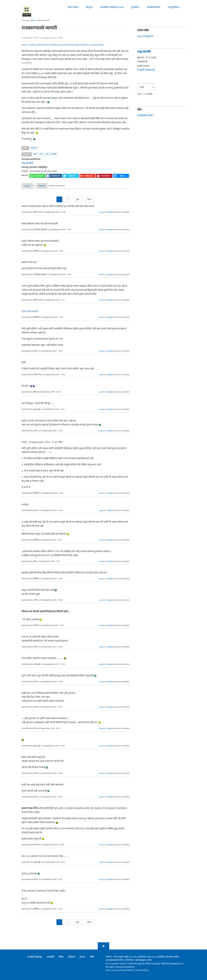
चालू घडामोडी (27, 163)
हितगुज (89, 7)
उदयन (41, 154)
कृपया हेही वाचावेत (30, 311)
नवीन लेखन (73, 7)
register (47, 186)
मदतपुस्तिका (173, 7)
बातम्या (82, 957)
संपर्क (149, 960)
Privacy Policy (127, 970)
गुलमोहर (135, 7)
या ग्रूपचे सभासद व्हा (146, 70)
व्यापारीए (54, 154)
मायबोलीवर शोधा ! (145, 116)
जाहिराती (71, 957)
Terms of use (112, 970)
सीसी (92, 957)
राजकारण (34, 148)
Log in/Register (146, 36)
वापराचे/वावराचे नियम (115, 960)
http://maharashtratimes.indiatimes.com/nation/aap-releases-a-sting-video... (64, 45)
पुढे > (78, 200)
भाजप (35, 154)
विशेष (61, 957)
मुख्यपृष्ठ (33, 21)
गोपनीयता (130, 960)
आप (47, 154)
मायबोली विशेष (153, 7)
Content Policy (142, 970)
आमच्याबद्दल (141, 960)
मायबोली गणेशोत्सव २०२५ (112, 7)
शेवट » (90, 200)
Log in (29, 186)
